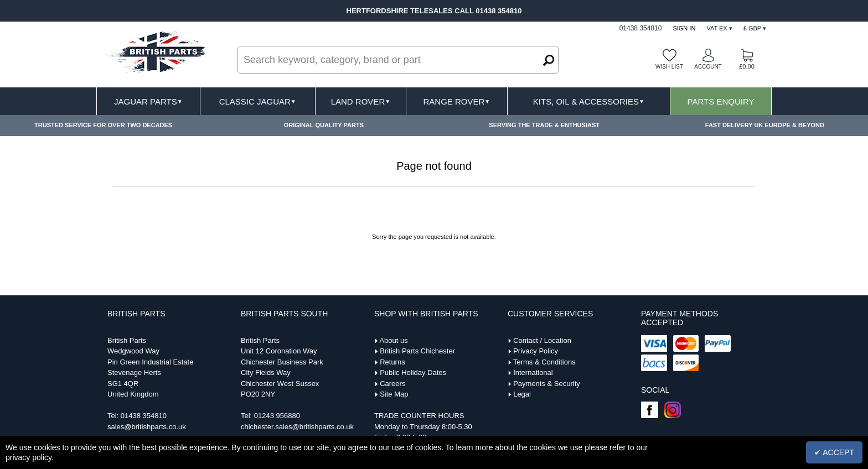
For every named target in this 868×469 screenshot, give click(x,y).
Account (708, 67)
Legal (522, 394)
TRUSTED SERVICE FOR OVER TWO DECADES (103, 125)
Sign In (684, 28)
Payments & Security (547, 384)
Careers (392, 384)
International (533, 372)
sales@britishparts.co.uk (147, 427)
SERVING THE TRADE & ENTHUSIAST (544, 125)
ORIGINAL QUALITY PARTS (324, 125)
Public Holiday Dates (413, 372)
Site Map (394, 394)
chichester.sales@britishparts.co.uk (297, 427)
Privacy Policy (536, 351)
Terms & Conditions (544, 362)
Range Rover (456, 101)
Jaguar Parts (148, 101)
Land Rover (361, 101)
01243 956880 (277, 416)
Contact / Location (542, 340)
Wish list (669, 67)
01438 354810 (144, 416)
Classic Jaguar (258, 101)
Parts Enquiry (721, 101)
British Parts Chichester (417, 351)
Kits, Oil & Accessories (589, 101)
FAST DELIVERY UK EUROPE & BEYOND (765, 125)
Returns (392, 362)
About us (393, 340)
